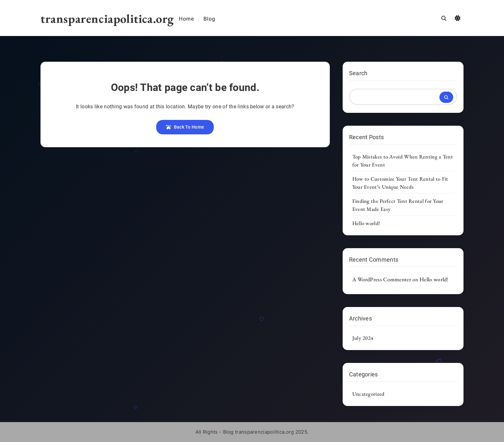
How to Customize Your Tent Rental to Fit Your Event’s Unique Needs (400, 183)
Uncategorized (369, 394)
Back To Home (185, 127)
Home (186, 19)
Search (358, 73)
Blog (209, 19)
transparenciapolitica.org (107, 18)
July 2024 (363, 338)
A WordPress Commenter (382, 279)
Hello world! (366, 223)
